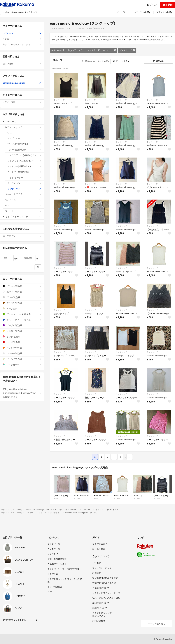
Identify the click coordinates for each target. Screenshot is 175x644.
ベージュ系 (22, 309)
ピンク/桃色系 (22, 337)
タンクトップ (127, 50)
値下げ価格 (22, 64)
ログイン (152, 5)
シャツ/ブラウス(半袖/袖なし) (24, 155)
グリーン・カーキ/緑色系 (22, 314)
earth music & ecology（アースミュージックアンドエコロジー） (84, 50)
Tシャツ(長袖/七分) (24, 150)
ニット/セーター (24, 178)
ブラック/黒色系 (22, 286)
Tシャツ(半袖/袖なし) (24, 144)
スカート (23, 211)
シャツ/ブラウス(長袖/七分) (24, 161)
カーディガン (24, 183)
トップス (23, 133)
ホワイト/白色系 (22, 292)
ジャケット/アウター (23, 194)
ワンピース (23, 200)
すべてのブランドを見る (14, 620)
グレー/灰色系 (22, 297)
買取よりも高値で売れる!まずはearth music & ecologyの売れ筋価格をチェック (22, 393)
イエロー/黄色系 (22, 331)
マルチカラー (22, 365)
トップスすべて (24, 138)
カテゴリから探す (142, 12)
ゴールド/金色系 (22, 359)
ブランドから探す (164, 12)
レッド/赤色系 (22, 342)
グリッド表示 (121, 61)
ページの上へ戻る (157, 624)
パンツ (23, 205)
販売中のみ (89, 61)
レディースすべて (23, 127)
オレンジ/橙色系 (22, 348)
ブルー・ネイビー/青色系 (22, 320)
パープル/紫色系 (22, 325)
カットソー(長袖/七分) (24, 172)
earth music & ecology (22, 83)
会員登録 (168, 5)
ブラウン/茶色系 (22, 303)
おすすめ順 (104, 61)
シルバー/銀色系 (22, 353)
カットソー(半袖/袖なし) (24, 166)
